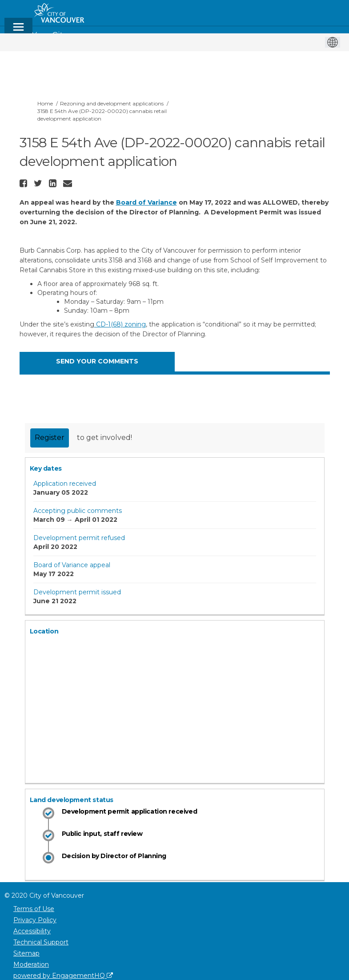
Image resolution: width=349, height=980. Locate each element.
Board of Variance (146, 202)
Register (50, 438)
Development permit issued (77, 592)
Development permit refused (79, 538)
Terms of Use (34, 909)
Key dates (46, 468)
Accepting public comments (78, 511)
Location (44, 631)
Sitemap (26, 953)
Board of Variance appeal (72, 565)
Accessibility (32, 931)
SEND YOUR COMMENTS (97, 361)
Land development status (72, 800)
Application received (65, 484)
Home (45, 103)
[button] (24, 183)
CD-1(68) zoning (120, 324)
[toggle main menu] (18, 31)
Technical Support (41, 942)
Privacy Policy (35, 920)
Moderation (31, 964)
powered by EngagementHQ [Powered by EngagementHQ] (63, 976)
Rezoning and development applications (112, 103)
